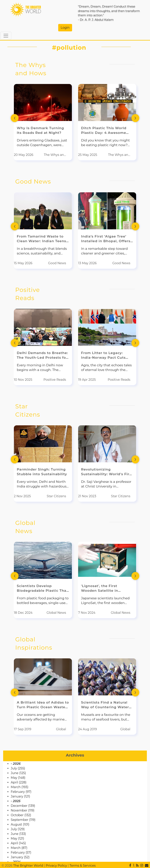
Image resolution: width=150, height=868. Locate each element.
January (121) (20, 796)
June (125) (18, 773)
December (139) (23, 806)
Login (65, 28)
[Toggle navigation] (6, 36)
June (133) (18, 834)
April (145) (18, 843)
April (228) (19, 782)
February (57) (21, 853)
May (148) (18, 778)
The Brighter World (28, 866)
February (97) (21, 792)
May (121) (17, 838)
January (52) (20, 857)
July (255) (18, 768)
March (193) (20, 787)
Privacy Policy (56, 866)
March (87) (19, 848)
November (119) (23, 810)
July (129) (18, 829)
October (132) (21, 815)
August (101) (20, 824)
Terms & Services (83, 866)
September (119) (23, 820)
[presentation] (15, 118)
